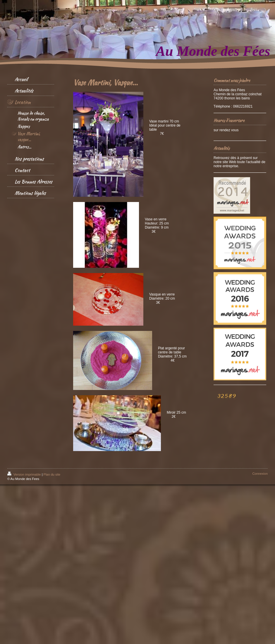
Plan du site (52, 474)
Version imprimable (25, 474)
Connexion (260, 474)
